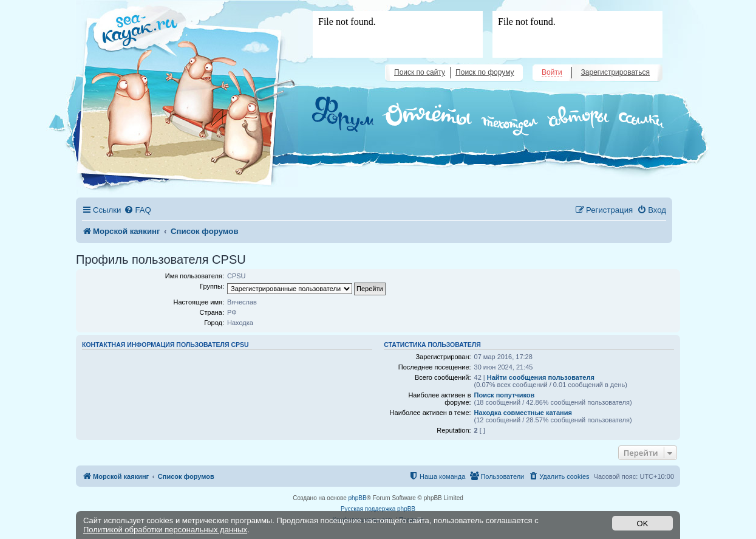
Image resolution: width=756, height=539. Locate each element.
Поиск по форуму (485, 72)
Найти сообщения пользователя (541, 377)
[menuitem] (137, 210)
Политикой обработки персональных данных (165, 530)
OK (643, 524)
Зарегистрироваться (615, 72)
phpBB (358, 498)
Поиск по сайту (420, 72)
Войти (552, 72)
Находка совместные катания (523, 413)
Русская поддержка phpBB (378, 509)
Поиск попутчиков (505, 395)
